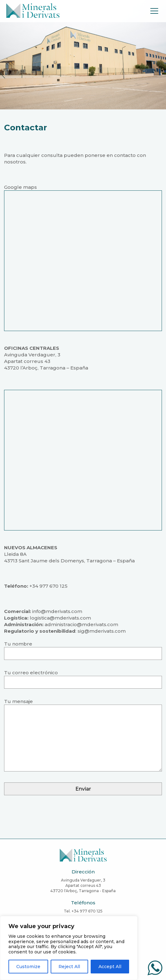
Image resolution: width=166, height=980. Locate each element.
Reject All (69, 967)
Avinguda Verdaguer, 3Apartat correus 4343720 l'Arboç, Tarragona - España (83, 885)
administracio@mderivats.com (81, 624)
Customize (28, 967)
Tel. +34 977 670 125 (83, 911)
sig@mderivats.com (102, 631)
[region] (69, 948)
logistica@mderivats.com (60, 618)
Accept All (110, 967)
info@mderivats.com (57, 611)
